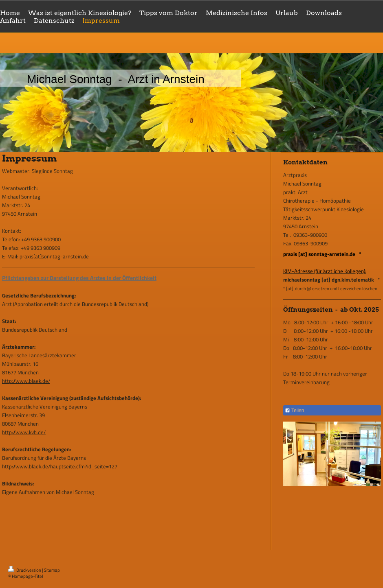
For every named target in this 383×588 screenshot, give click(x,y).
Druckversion (25, 570)
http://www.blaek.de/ (26, 381)
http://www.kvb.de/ (24, 432)
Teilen (294, 411)
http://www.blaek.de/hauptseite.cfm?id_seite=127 (60, 466)
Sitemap (52, 570)
